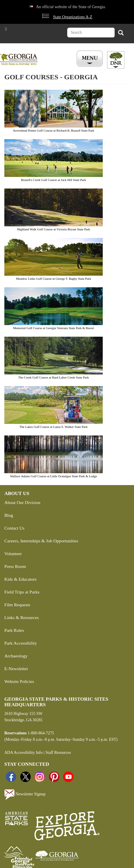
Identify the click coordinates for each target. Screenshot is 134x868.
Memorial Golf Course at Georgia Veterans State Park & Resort (54, 328)
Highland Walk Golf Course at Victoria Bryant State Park (54, 229)
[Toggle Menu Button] (90, 59)
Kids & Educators (20, 579)
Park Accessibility (21, 643)
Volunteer (13, 554)
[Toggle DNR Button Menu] (116, 60)
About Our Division (22, 502)
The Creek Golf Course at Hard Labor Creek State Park (54, 377)
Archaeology (16, 656)
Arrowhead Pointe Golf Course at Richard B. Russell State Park (53, 130)
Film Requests (17, 605)
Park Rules (14, 630)
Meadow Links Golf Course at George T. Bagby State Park (53, 279)
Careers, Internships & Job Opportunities (41, 541)
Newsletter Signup (25, 795)
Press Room (15, 566)
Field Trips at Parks (22, 592)
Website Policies (19, 681)
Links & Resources (22, 617)
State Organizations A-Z (73, 17)
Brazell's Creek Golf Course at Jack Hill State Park (54, 180)
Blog (9, 515)
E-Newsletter (16, 669)
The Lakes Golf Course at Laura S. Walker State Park (53, 427)
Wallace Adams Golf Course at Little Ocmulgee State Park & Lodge (54, 476)
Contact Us (14, 528)
